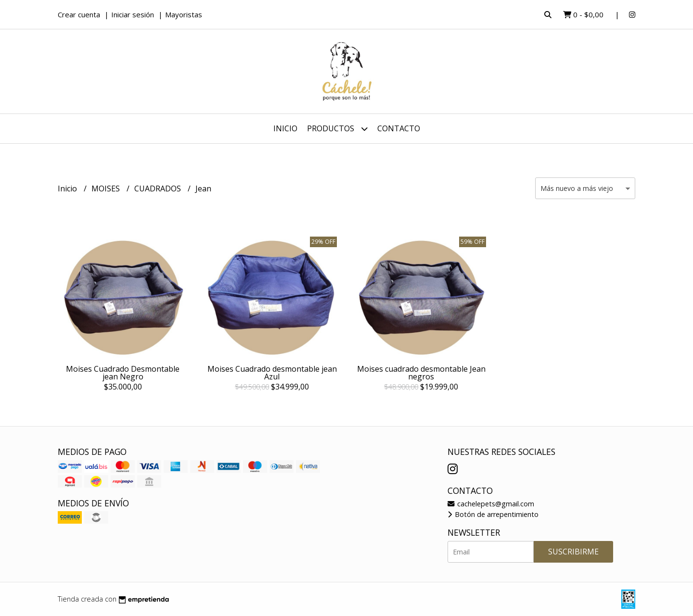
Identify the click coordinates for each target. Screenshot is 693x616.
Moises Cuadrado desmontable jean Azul (272, 373)
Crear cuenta (79, 14)
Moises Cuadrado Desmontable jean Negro (123, 373)
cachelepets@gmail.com (491, 504)
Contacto (399, 128)
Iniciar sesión (133, 14)
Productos (337, 129)
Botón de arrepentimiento (493, 514)
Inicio (285, 128)
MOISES (107, 189)
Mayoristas (184, 14)
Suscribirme (573, 552)
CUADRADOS (159, 189)
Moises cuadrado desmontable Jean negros (421, 373)
